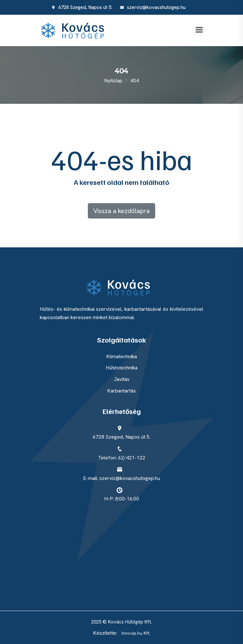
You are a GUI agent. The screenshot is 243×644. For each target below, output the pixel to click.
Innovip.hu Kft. (136, 633)
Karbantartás (122, 391)
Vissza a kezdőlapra (122, 211)
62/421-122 (132, 458)
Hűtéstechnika (122, 368)
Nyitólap (113, 81)
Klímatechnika (122, 356)
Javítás (122, 379)
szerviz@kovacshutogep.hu (153, 7)
